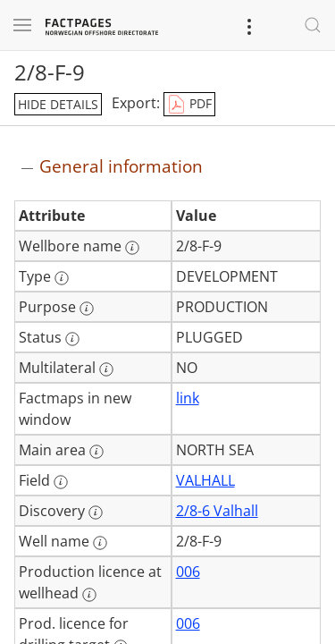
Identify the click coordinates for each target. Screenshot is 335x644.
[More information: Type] (62, 278)
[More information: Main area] (96, 452)
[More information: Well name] (100, 543)
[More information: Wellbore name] (132, 248)
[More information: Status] (72, 339)
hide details (58, 104)
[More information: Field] (61, 482)
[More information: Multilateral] (106, 369)
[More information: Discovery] (96, 513)
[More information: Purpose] (87, 309)
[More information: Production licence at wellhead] (89, 595)
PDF (189, 105)
